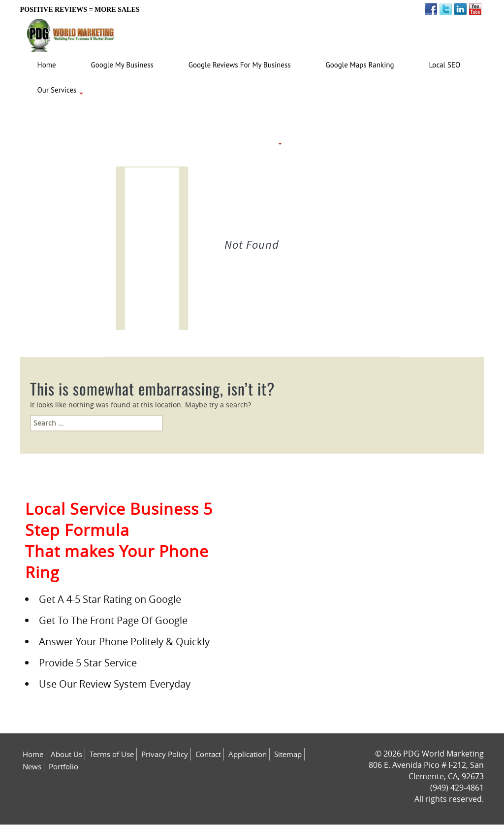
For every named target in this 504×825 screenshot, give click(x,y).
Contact (208, 754)
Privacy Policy (165, 754)
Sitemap (288, 754)
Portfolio (63, 766)
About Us (66, 754)
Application (248, 754)
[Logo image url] (71, 33)
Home (33, 754)
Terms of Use (112, 754)
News (32, 766)
